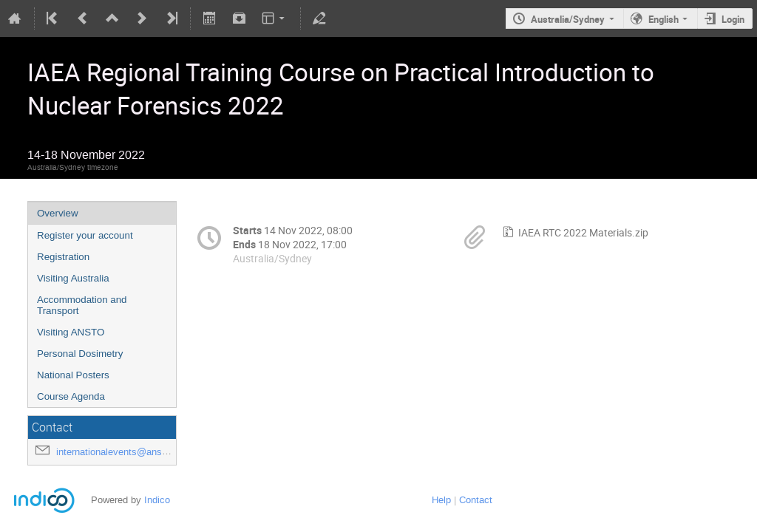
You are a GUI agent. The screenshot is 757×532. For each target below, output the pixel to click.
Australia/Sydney (568, 19)
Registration (63, 257)
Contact (476, 500)
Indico (157, 500)
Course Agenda (71, 396)
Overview (58, 213)
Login (733, 19)
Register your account (85, 235)
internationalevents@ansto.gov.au (129, 452)
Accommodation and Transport (82, 305)
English (663, 19)
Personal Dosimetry (80, 354)
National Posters (73, 375)
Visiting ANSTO (71, 332)
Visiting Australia (73, 278)
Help (441, 500)
